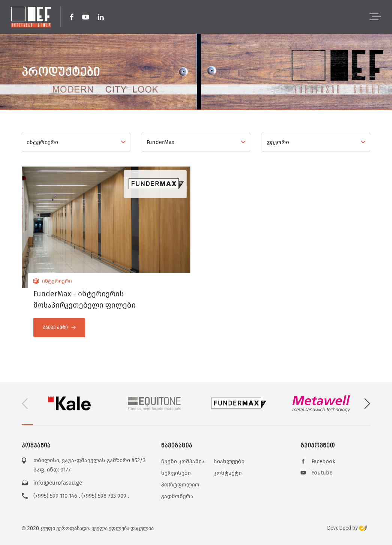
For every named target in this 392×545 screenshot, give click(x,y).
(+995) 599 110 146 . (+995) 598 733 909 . (81, 496)
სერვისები (176, 473)
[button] (367, 404)
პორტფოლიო (180, 485)
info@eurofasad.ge (58, 483)
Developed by (347, 528)
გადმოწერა (177, 496)
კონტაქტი (228, 473)
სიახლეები (229, 461)
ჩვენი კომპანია (183, 461)
